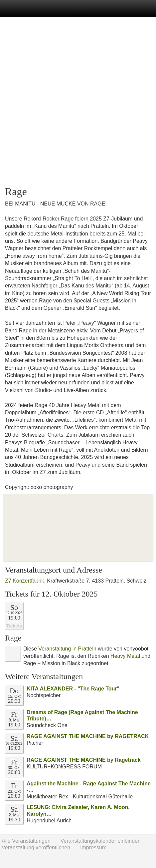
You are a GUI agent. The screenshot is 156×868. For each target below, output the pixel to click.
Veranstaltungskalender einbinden (101, 841)
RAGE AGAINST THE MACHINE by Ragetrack (84, 760)
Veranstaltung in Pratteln (67, 649)
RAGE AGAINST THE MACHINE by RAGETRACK (88, 736)
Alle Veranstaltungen (26, 841)
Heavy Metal (125, 656)
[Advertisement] (78, 101)
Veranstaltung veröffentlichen (36, 848)
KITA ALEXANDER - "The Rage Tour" (73, 689)
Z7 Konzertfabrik (24, 581)
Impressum (93, 848)
